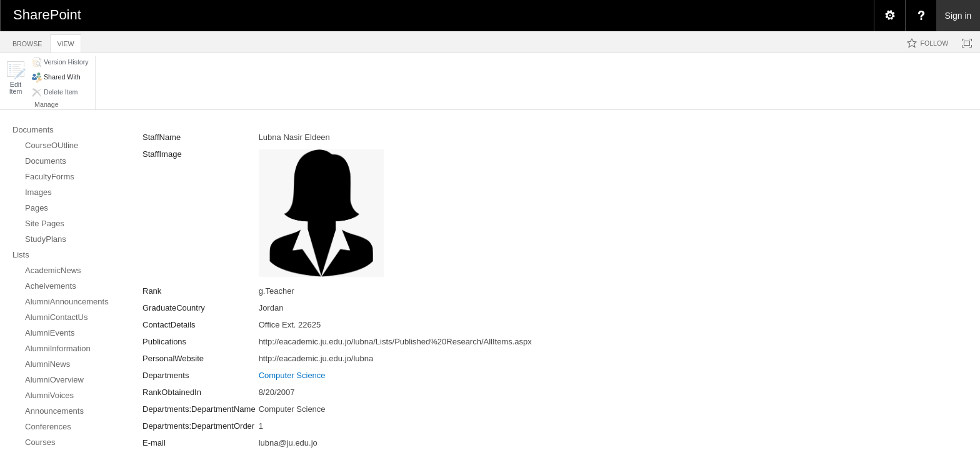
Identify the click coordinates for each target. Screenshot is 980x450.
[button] (16, 78)
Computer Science (292, 375)
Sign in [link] (958, 16)
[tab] (27, 42)
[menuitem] (889, 16)
